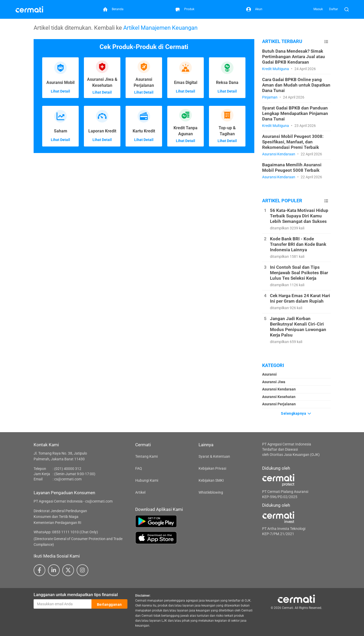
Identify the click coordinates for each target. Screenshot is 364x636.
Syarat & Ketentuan (214, 456)
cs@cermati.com (68, 479)
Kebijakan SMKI (211, 480)
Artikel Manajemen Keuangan (160, 28)
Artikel (140, 492)
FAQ (139, 468)
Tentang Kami (146, 456)
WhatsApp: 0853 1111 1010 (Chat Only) (66, 532)
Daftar (334, 9)
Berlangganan (109, 604)
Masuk (318, 9)
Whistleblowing (211, 492)
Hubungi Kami (147, 480)
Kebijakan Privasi (212, 468)
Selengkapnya (296, 413)
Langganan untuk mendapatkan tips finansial (76, 595)
